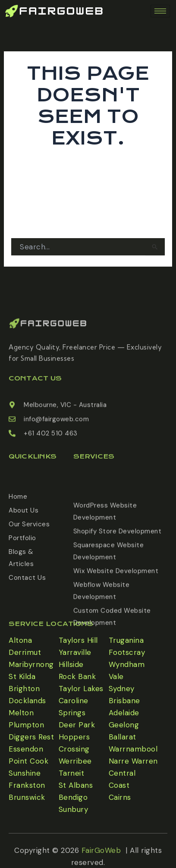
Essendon (26, 749)
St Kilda (22, 676)
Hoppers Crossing (74, 743)
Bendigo (73, 797)
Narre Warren (133, 761)
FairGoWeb (101, 861)
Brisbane (124, 701)
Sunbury (74, 809)
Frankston (27, 785)
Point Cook (28, 761)
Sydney (122, 689)
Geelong (124, 725)
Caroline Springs (74, 707)
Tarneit (72, 773)
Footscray (127, 652)
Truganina (126, 640)
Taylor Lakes (81, 689)
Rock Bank (77, 676)
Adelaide (124, 713)
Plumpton (26, 725)
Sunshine (25, 773)
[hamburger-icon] (160, 11)
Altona (20, 640)
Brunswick (27, 797)
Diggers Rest (31, 737)
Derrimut (25, 652)
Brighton (24, 689)
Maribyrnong (31, 664)
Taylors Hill (78, 640)
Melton (21, 713)
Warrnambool (133, 749)
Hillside (71, 664)
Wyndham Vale (127, 670)
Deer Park (77, 725)
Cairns (120, 797)
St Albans (76, 785)
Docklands (27, 701)
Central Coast (122, 779)
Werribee (75, 761)
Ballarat (123, 737)
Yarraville (75, 652)
